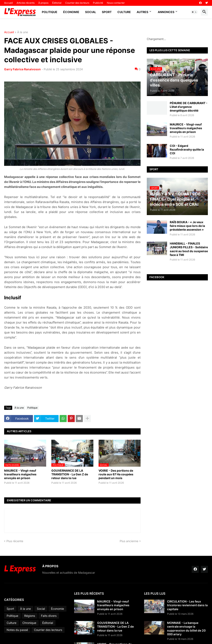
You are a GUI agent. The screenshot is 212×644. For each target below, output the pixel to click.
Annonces (166, 12)
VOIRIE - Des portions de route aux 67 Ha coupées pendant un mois (116, 474)
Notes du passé (17, 630)
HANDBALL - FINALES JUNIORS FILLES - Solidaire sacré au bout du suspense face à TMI (189, 249)
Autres (142, 12)
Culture (124, 12)
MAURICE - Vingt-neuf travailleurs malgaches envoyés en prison (20, 474)
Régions (30, 616)
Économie (71, 12)
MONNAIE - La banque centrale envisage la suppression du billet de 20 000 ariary (186, 628)
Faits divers (49, 616)
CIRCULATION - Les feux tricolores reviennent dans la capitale (187, 605)
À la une (23, 32)
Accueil (8, 3)
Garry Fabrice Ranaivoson (22, 69)
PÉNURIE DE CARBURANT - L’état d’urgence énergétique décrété (189, 107)
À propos (43, 3)
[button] (194, 12)
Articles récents (26, 3)
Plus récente (15, 541)
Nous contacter (116, 3)
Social (91, 12)
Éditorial (57, 3)
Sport (107, 12)
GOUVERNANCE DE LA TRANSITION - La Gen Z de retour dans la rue (70, 474)
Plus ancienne (129, 541)
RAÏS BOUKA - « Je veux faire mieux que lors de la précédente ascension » (187, 226)
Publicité (98, 3)
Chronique (29, 623)
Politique (50, 12)
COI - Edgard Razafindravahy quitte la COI (187, 149)
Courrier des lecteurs (77, 3)
